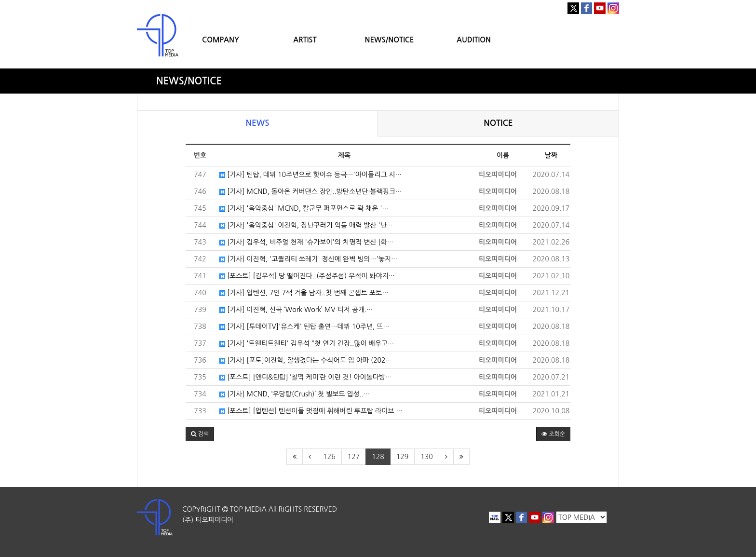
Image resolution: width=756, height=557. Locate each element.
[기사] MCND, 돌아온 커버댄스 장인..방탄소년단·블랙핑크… (310, 191)
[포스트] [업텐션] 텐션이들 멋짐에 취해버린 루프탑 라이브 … (311, 411)
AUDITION (474, 40)
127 (354, 457)
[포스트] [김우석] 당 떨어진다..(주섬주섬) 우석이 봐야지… (307, 276)
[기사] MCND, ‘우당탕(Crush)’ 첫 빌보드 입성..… (295, 394)
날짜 (551, 155)
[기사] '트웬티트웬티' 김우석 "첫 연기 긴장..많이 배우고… (307, 343)
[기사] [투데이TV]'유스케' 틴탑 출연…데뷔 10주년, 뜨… (304, 326)
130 (426, 457)
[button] (200, 434)
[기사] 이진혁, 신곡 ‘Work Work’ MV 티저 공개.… (296, 310)
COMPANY (221, 40)
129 (402, 457)
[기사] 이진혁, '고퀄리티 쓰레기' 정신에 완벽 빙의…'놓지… (308, 259)
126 (329, 457)
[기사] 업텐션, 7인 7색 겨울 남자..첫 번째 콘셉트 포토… (304, 293)
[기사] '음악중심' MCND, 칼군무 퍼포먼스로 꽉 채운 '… (304, 208)
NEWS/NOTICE (389, 40)
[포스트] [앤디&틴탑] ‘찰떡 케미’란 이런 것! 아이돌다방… (305, 377)
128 (378, 457)
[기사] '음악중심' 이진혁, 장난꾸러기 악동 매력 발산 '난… (306, 225)
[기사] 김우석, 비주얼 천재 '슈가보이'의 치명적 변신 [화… (306, 242)
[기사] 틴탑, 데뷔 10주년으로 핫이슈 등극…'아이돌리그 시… (310, 175)
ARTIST (305, 40)
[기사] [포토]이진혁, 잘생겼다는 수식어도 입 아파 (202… (306, 360)
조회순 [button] (553, 434)
